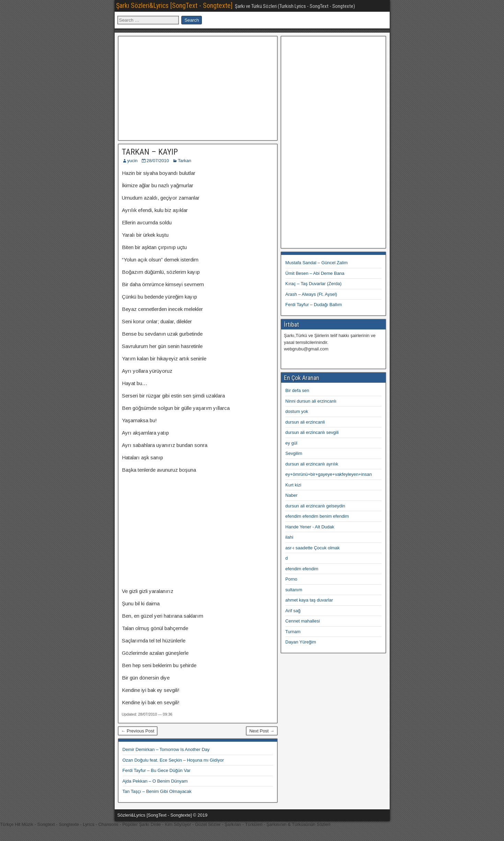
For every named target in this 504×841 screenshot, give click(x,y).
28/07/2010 (158, 161)
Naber (291, 495)
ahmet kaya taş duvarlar (309, 600)
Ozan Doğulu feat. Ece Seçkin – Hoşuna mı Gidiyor (173, 760)
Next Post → (262, 731)
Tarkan (185, 161)
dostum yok (297, 411)
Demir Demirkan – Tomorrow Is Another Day (166, 749)
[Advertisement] (198, 87)
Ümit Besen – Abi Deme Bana (315, 273)
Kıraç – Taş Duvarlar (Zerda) (313, 284)
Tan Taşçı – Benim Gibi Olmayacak (157, 791)
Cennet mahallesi (302, 621)
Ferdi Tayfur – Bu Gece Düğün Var (157, 770)
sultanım (294, 590)
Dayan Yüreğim (301, 642)
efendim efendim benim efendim (317, 516)
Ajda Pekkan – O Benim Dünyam (155, 781)
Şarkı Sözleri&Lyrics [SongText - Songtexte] (174, 5)
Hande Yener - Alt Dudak (310, 527)
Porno (291, 579)
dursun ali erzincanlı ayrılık (312, 464)
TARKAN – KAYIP (150, 152)
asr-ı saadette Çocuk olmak (312, 548)
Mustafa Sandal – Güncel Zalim (316, 263)
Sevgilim (294, 453)
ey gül (291, 443)
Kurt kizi (293, 485)
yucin (133, 161)
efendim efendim (302, 569)
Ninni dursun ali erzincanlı (311, 401)
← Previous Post (138, 731)
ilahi (289, 537)
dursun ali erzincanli (305, 422)
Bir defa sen (297, 390)
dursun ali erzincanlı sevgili (312, 432)
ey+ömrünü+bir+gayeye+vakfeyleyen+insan (329, 474)
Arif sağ (293, 611)
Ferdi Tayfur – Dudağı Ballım (314, 305)
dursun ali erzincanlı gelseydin (315, 506)
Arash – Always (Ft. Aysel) (311, 294)
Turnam (293, 632)
